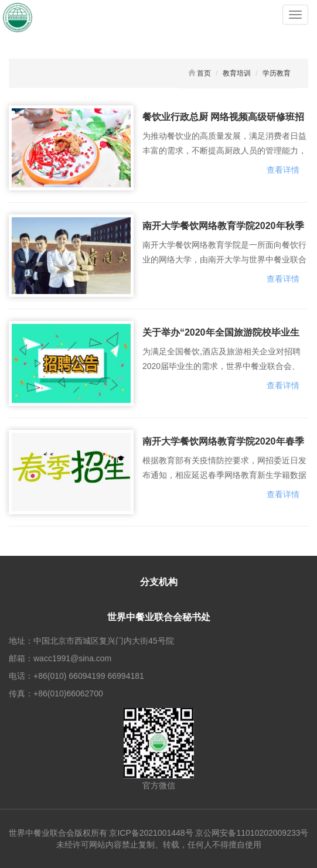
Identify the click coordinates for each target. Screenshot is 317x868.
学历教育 (277, 73)
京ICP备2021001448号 (151, 833)
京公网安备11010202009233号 (252, 833)
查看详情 (283, 170)
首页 (204, 73)
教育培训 (237, 73)
